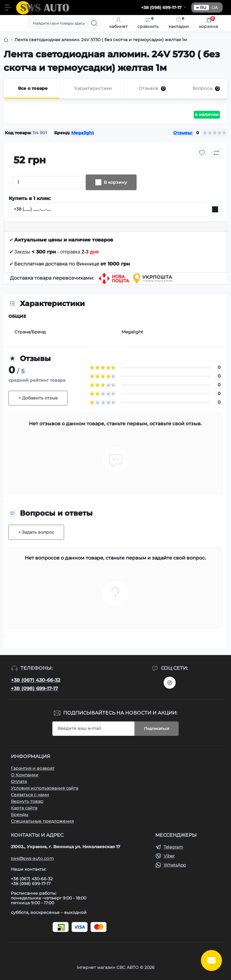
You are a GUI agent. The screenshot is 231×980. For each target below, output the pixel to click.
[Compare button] (216, 153)
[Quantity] (47, 182)
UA (215, 8)
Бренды (20, 815)
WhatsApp (175, 865)
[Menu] (8, 8)
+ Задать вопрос (36, 532)
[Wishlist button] (202, 153)
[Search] (94, 23)
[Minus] (11, 182)
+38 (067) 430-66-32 (35, 680)
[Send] (215, 209)
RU (201, 8)
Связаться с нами (30, 795)
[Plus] (84, 182)
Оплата (19, 781)
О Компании (25, 775)
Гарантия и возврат (33, 768)
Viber (169, 856)
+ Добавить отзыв (38, 398)
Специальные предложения (42, 821)
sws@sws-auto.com (32, 858)
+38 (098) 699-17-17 (34, 689)
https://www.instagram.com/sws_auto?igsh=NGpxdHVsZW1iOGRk (170, 683)
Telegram (173, 847)
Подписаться (157, 728)
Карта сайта (24, 808)
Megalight (83, 133)
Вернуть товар (27, 801)
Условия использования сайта (45, 788)
